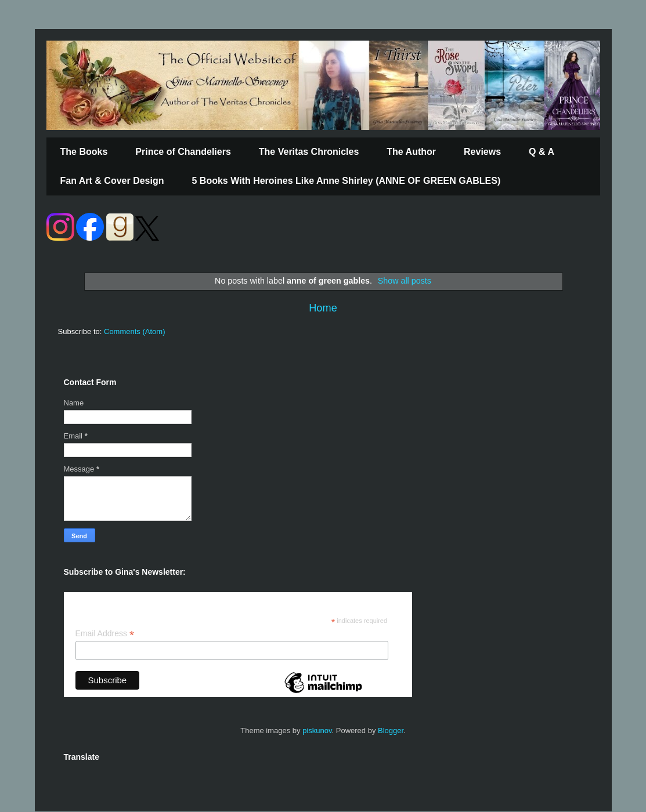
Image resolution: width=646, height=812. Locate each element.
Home (323, 308)
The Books (84, 152)
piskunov (317, 731)
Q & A (542, 152)
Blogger (391, 731)
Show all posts (405, 281)
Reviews (482, 152)
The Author (411, 152)
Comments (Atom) (134, 331)
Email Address (105, 634)
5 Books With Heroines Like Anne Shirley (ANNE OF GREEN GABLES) (347, 181)
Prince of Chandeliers (183, 152)
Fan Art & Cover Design (112, 181)
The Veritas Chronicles (309, 152)
